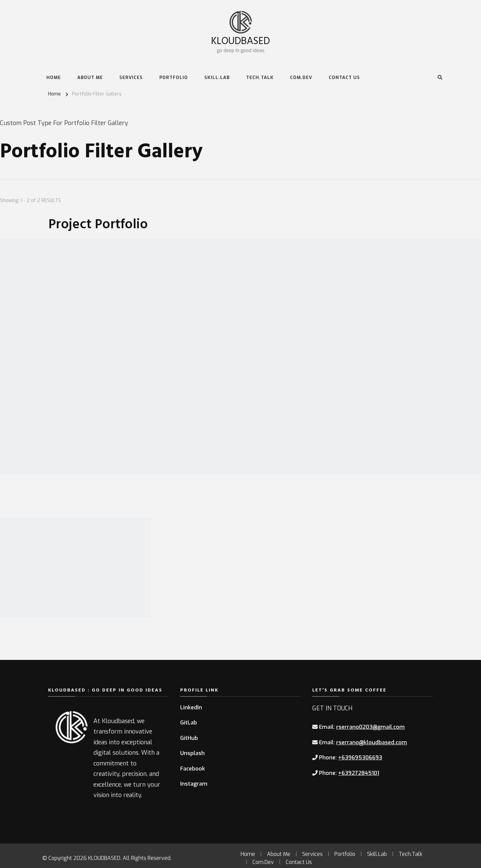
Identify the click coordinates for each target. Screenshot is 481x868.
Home (54, 77)
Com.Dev (301, 77)
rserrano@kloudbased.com (372, 742)
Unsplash (192, 753)
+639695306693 (360, 758)
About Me (90, 77)
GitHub (189, 738)
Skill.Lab (217, 77)
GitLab (189, 723)
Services (131, 77)
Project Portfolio (98, 223)
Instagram (194, 784)
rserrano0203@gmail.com (370, 727)
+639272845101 (359, 773)
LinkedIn (191, 707)
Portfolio (174, 77)
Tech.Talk (260, 77)
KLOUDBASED (240, 40)
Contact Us (344, 77)
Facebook (193, 769)
